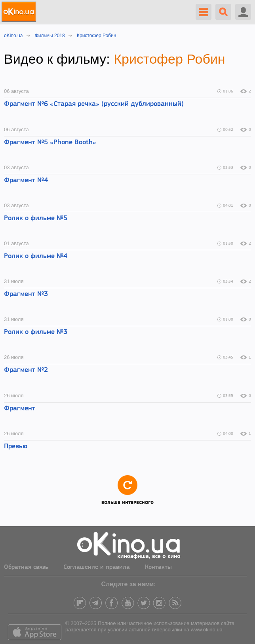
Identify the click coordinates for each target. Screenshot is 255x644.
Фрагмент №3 (26, 294)
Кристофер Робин (169, 59)
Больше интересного (127, 490)
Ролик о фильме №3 (36, 332)
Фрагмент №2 (26, 370)
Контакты (158, 567)
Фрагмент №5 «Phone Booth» (50, 143)
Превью (16, 447)
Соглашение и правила (97, 567)
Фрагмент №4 (26, 180)
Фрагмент (20, 409)
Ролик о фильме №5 (36, 218)
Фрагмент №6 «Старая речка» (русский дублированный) (94, 104)
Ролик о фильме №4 (36, 256)
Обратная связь (26, 567)
